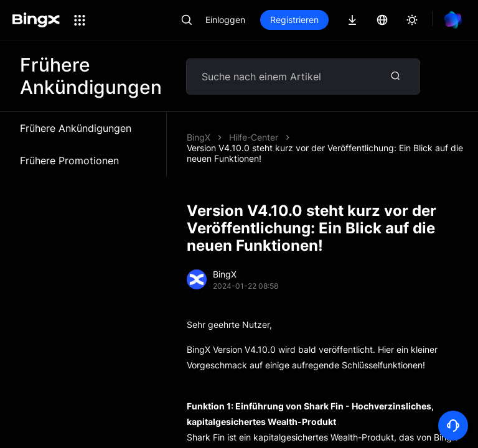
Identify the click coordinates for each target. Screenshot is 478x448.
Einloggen (225, 20)
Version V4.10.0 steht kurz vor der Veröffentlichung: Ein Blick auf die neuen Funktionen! (325, 153)
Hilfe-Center (254, 137)
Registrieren (294, 20)
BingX (199, 137)
